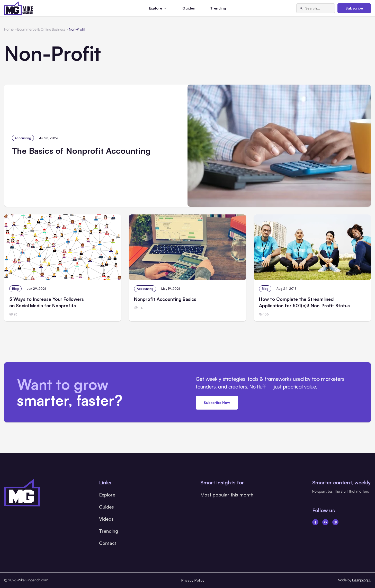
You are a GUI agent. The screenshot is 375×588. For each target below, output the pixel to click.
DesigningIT (361, 580)
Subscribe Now (217, 402)
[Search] (301, 8)
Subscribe (354, 8)
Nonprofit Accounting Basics (165, 299)
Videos (106, 519)
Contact (108, 543)
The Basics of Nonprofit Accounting (81, 151)
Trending (218, 8)
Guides (189, 8)
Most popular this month (227, 495)
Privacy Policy (193, 580)
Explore (107, 495)
